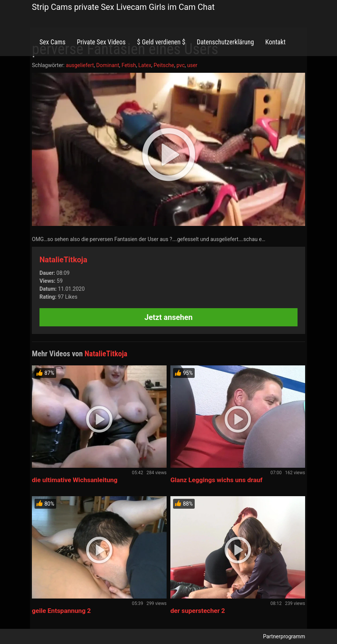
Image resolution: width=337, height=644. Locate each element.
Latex (145, 65)
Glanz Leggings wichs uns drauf (217, 480)
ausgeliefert (80, 65)
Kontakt (275, 42)
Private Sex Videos (101, 42)
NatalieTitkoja (63, 260)
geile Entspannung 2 (61, 611)
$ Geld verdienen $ (161, 42)
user (192, 65)
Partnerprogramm (284, 636)
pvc (181, 65)
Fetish (129, 65)
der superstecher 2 (198, 611)
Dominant (108, 65)
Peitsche (164, 65)
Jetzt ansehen (169, 317)
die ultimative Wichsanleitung (75, 480)
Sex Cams (52, 42)
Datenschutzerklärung (225, 42)
